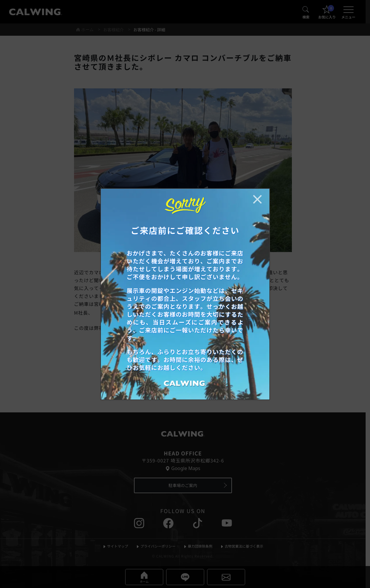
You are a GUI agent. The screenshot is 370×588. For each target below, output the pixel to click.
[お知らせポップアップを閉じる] (257, 199)
